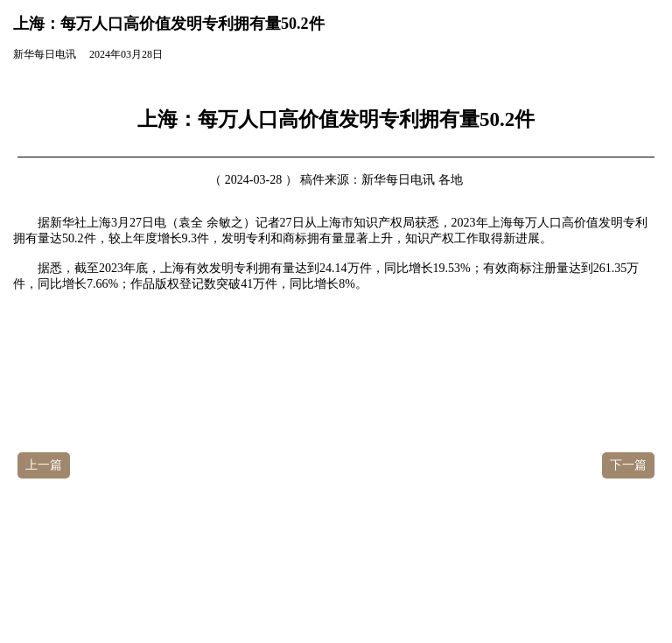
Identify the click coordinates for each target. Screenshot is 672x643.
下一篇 (628, 465)
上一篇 (44, 465)
